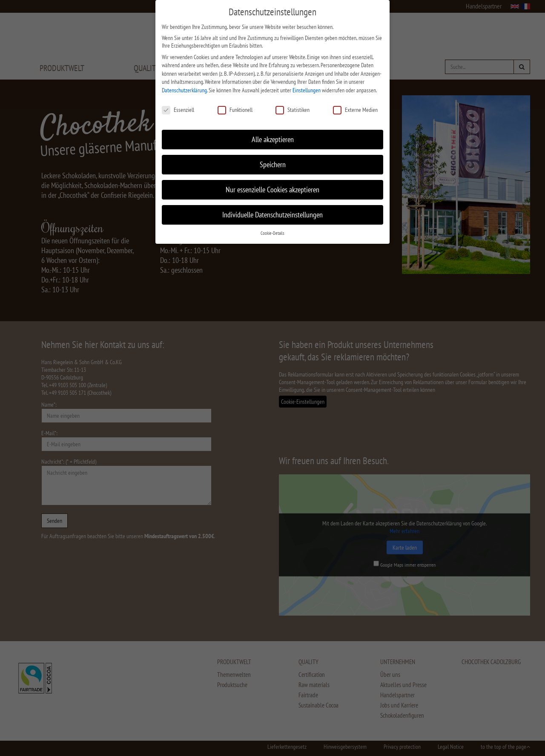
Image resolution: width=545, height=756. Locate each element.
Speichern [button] (273, 158)
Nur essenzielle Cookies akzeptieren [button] (272, 183)
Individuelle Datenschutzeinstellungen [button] (272, 208)
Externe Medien (355, 103)
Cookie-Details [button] (272, 226)
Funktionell (235, 103)
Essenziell (178, 103)
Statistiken (293, 103)
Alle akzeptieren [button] (273, 133)
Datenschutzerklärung (184, 83)
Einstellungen (307, 83)
